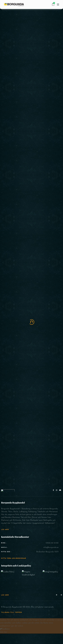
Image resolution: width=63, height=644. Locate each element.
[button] (57, 595)
